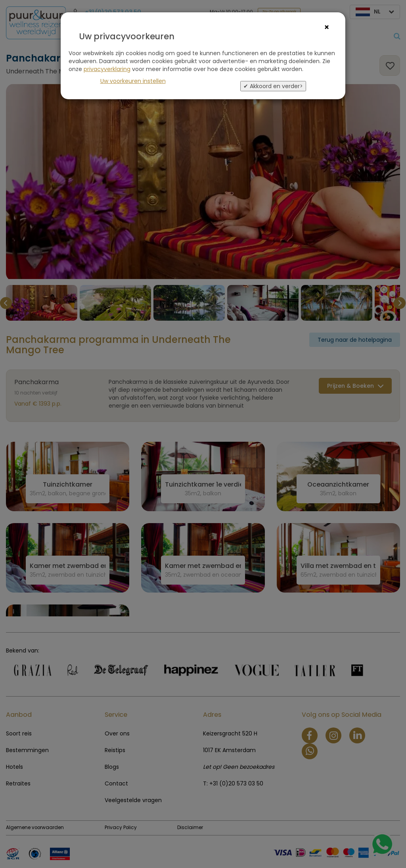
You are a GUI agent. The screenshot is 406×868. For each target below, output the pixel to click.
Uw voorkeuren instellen (133, 81)
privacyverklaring (107, 69)
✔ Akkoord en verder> (273, 86)
